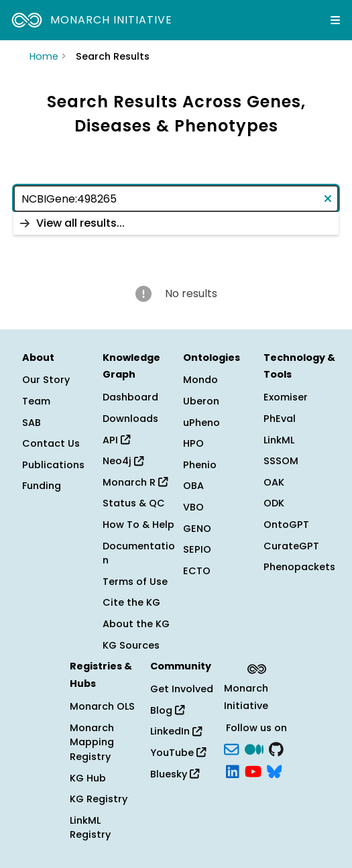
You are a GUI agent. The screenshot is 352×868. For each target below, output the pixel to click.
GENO (197, 529)
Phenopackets (299, 567)
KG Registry (99, 799)
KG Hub (88, 778)
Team (36, 401)
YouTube (178, 753)
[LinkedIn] (233, 771)
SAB (32, 423)
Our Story (46, 380)
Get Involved (182, 689)
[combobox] (176, 199)
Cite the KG (131, 602)
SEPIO (197, 549)
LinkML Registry (90, 828)
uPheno (201, 423)
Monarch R (135, 482)
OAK (274, 482)
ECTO (197, 571)
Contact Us (51, 443)
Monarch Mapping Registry (92, 742)
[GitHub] (276, 748)
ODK (274, 503)
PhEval (280, 419)
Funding (42, 486)
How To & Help (138, 525)
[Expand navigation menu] (335, 20)
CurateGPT (291, 546)
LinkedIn (176, 731)
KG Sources (131, 645)
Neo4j (123, 461)
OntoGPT (286, 525)
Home (44, 56)
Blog (167, 710)
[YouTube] (253, 771)
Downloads (130, 419)
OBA (193, 486)
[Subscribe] (231, 748)
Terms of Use (135, 582)
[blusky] (274, 771)
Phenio (200, 465)
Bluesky (175, 774)
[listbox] (176, 223)
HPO (193, 443)
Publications (53, 465)
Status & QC (134, 503)
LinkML (279, 440)
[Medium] (254, 748)
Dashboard (130, 397)
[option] (176, 223)
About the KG (136, 624)
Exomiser (286, 397)
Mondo (200, 380)
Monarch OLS (102, 706)
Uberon (201, 401)
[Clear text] (325, 199)
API (116, 440)
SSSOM (281, 461)
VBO (193, 507)
